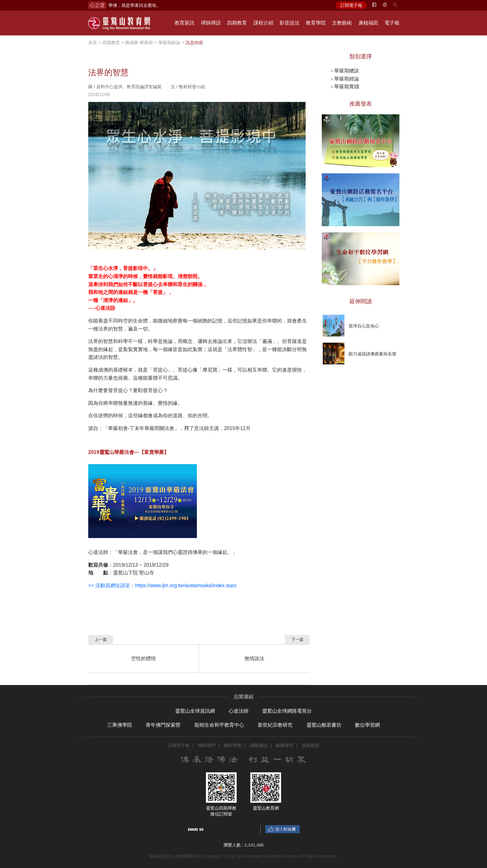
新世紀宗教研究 (275, 725)
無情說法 (254, 658)
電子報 (392, 23)
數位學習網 (367, 725)
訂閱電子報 (351, 5)
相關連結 (259, 745)
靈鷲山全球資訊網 (195, 711)
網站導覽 (233, 745)
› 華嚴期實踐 (345, 87)
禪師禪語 (211, 23)
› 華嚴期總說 (345, 71)
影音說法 (289, 23)
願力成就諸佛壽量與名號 (372, 354)
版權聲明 (284, 745)
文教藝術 (342, 23)
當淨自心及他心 (364, 326)
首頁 (93, 43)
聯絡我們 (207, 745)
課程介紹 (263, 23)
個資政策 (311, 745)
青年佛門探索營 (163, 725)
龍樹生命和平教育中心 (219, 725)
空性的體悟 (143, 658)
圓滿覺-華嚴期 (139, 43)
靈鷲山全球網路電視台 (287, 711)
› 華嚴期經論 (345, 79)
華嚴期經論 (169, 43)
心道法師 (239, 711)
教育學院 (316, 23)
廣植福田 (368, 23)
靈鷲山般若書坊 (324, 725)
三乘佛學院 (120, 725)
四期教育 (237, 23)
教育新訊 (184, 23)
